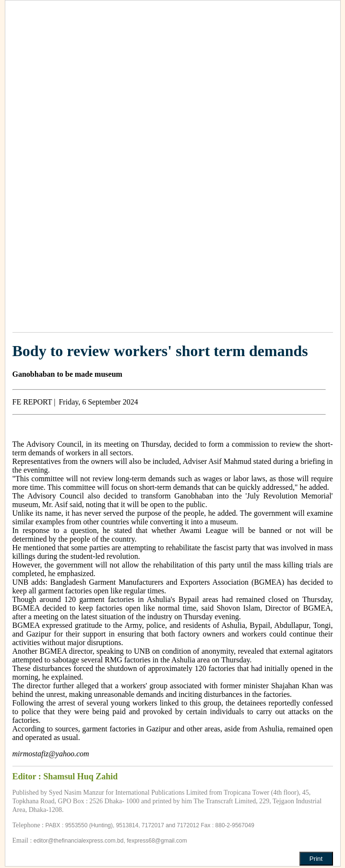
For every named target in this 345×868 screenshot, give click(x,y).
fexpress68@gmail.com (157, 841)
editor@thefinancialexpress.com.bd (79, 841)
